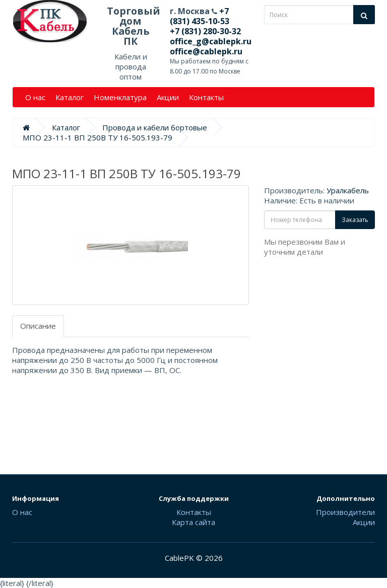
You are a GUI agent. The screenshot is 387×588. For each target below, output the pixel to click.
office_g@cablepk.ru (211, 41)
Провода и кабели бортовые (155, 127)
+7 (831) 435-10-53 (200, 16)
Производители (345, 512)
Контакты (206, 97)
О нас (35, 97)
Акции (168, 97)
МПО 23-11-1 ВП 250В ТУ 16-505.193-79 (98, 137)
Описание (38, 326)
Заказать (355, 220)
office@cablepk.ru (206, 51)
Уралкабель (348, 190)
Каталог (70, 97)
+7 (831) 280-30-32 (205, 31)
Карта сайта (193, 522)
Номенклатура (120, 97)
